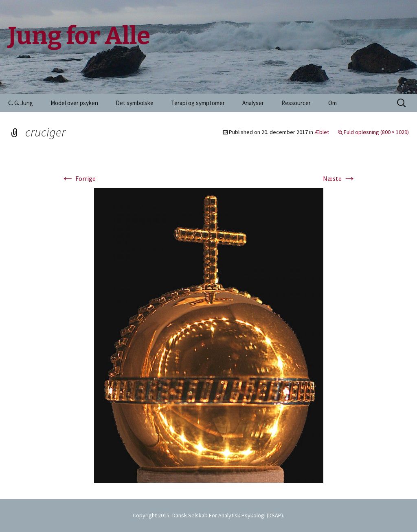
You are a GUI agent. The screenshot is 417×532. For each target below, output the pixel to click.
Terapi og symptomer (198, 103)
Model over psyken (74, 103)
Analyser (253, 103)
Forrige (78, 178)
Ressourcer (296, 103)
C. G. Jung (21, 103)
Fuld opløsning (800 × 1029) (376, 132)
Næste (339, 178)
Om (333, 103)
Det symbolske (135, 103)
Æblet (322, 132)
